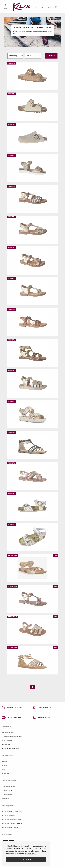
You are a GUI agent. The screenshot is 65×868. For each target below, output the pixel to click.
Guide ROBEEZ (7, 795)
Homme (5, 766)
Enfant (4, 769)
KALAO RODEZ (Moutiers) (11, 828)
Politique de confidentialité (11, 748)
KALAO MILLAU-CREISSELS (12, 824)
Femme (5, 762)
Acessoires (6, 773)
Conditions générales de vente (12, 736)
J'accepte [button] (26, 860)
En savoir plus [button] (31, 854)
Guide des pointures (9, 787)
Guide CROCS (7, 791)
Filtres (51, 56)
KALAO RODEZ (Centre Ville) (12, 812)
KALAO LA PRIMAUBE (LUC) (12, 820)
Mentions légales (8, 733)
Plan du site (6, 744)
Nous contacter (7, 740)
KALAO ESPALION (8, 816)
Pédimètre (5, 799)
